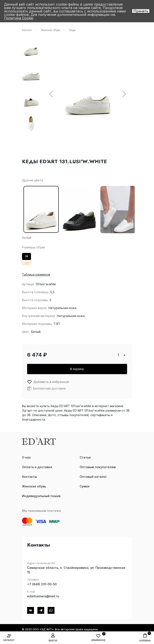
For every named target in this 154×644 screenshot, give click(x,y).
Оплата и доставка (37, 467)
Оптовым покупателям (98, 467)
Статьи (85, 457)
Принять (141, 11)
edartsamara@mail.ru (43, 596)
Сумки (85, 486)
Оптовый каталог (93, 477)
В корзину (77, 369)
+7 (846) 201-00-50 (42, 584)
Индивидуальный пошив (41, 496)
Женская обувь (34, 486)
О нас (26, 457)
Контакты (29, 477)
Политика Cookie (19, 18)
